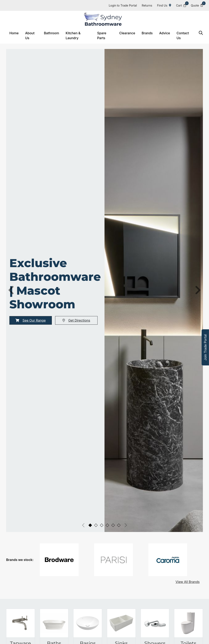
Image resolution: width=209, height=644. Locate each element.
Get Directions (76, 315)
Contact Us (183, 36)
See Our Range (31, 315)
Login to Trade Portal (123, 5)
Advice (165, 33)
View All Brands (188, 576)
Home (14, 33)
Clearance (127, 33)
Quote (197, 5)
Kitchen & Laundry (73, 36)
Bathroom (51, 33)
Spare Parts (102, 36)
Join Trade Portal (205, 347)
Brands (147, 33)
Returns (147, 5)
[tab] (90, 520)
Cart (181, 5)
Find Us (164, 5)
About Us (30, 36)
